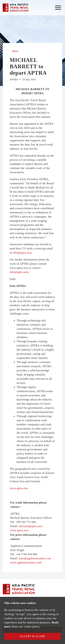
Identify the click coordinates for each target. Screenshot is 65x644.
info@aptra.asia (22, 253)
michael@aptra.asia (31, 526)
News (15, 51)
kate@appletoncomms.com (35, 558)
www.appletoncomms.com (26, 563)
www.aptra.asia (19, 488)
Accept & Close (32, 636)
